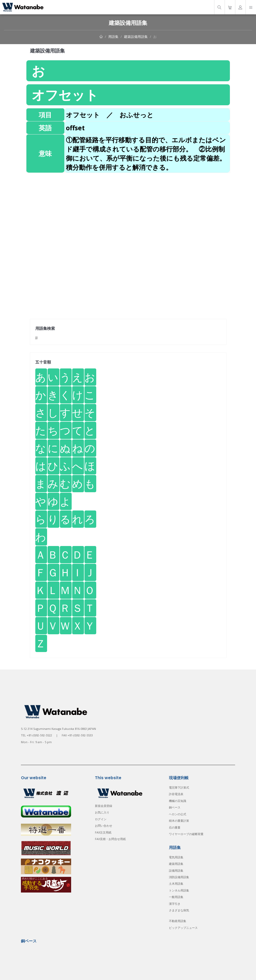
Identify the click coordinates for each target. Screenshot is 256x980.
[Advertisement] (128, 209)
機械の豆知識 (178, 801)
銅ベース (175, 807)
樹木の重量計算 (179, 821)
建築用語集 (176, 864)
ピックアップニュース (183, 928)
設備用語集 (176, 870)
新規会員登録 (104, 806)
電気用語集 (176, 857)
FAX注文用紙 (103, 832)
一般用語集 (176, 897)
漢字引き (175, 904)
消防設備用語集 (179, 877)
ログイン (101, 819)
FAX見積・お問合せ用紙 (110, 839)
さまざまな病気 (179, 910)
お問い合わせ (104, 826)
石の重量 (175, 827)
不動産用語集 (178, 921)
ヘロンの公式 (178, 814)
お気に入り (102, 812)
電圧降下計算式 (179, 787)
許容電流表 (176, 794)
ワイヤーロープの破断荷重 (186, 834)
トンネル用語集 (179, 890)
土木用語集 (176, 884)
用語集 (113, 37)
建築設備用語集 (136, 37)
